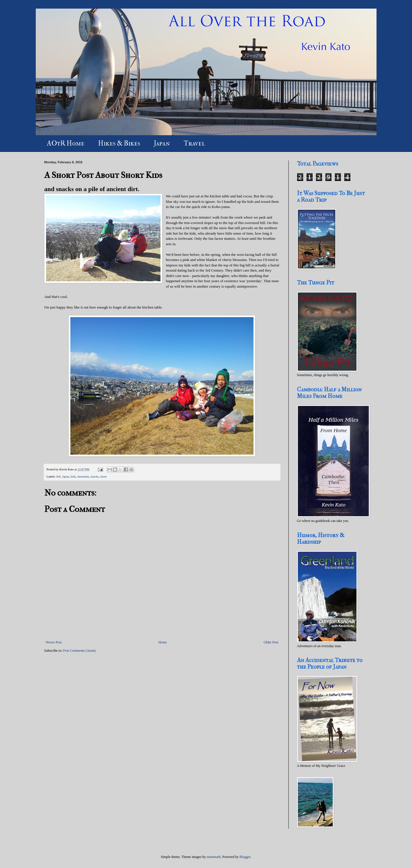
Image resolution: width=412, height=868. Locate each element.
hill (58, 476)
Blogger (245, 857)
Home (163, 642)
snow (104, 476)
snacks (95, 476)
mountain (83, 476)
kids (73, 476)
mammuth (214, 857)
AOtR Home (66, 143)
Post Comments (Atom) (80, 651)
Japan (162, 143)
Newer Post (54, 642)
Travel (194, 143)
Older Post (271, 642)
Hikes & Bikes (119, 143)
